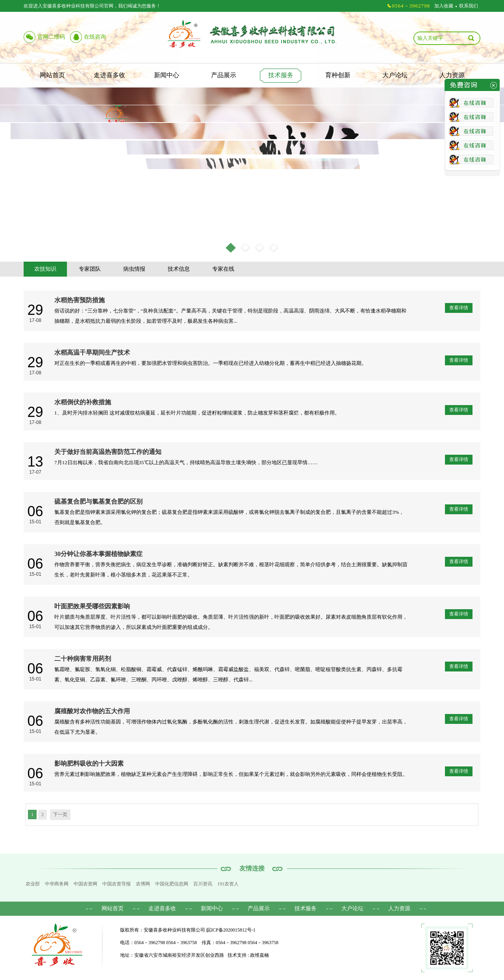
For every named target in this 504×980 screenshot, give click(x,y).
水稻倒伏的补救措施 (83, 402)
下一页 (60, 814)
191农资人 (228, 884)
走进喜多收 (109, 75)
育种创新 (338, 75)
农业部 (33, 884)
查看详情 (459, 308)
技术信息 (179, 269)
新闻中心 (167, 75)
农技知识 (45, 269)
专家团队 (90, 269)
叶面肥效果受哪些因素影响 (92, 606)
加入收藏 (444, 6)
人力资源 (452, 75)
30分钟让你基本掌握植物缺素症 (98, 554)
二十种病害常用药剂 (83, 659)
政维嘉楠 (259, 955)
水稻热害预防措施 (80, 300)
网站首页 (52, 75)
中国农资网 (85, 884)
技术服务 (281, 75)
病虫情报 (134, 269)
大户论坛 (395, 75)
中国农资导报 (117, 884)
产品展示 (224, 75)
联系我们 (469, 6)
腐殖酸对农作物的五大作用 (92, 711)
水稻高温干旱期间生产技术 (92, 352)
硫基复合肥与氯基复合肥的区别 (98, 501)
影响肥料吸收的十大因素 (89, 763)
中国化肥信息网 (172, 884)
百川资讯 (203, 884)
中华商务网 (57, 884)
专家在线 (223, 269)
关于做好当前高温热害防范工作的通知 (108, 452)
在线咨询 (95, 37)
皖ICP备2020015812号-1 (231, 930)
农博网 (143, 884)
